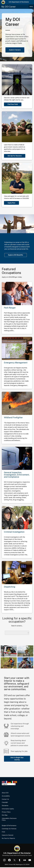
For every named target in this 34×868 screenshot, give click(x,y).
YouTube (30, 860)
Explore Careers (15, 50)
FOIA (3, 832)
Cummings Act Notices (9, 829)
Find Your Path (13, 104)
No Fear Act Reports (8, 838)
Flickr (25, 860)
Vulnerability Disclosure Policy (9, 819)
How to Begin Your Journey (17, 759)
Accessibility (6, 796)
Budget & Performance (9, 825)
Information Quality (8, 809)
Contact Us (5, 799)
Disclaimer (5, 806)
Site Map (5, 815)
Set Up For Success (15, 156)
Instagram (4, 860)
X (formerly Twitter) (15, 860)
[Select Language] (9, 784)
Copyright (5, 802)
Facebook (9, 860)
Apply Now (11, 203)
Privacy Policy (6, 812)
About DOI (5, 793)
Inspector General (8, 835)
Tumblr (20, 860)
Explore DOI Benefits (16, 255)
